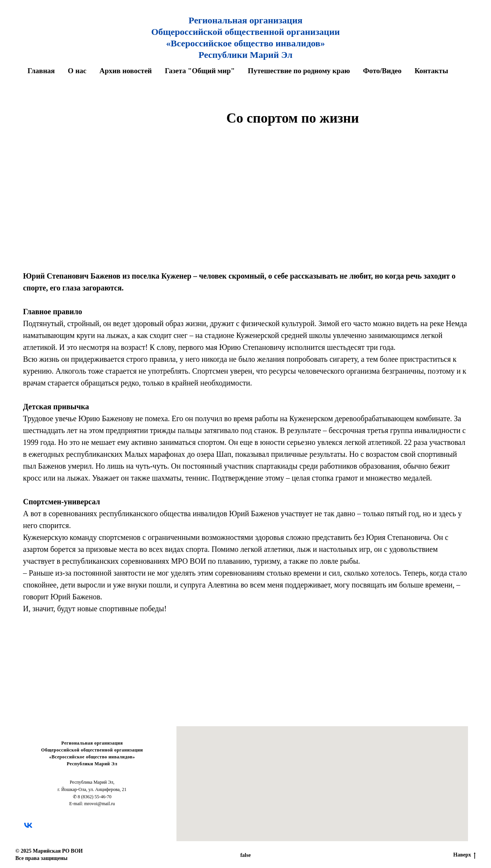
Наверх (465, 855)
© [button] (17, 851)
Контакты (431, 71)
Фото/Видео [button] (382, 71)
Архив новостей (126, 71)
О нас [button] (77, 71)
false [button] (245, 855)
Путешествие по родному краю (299, 71)
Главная (41, 71)
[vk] (28, 825)
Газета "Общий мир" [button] (200, 71)
